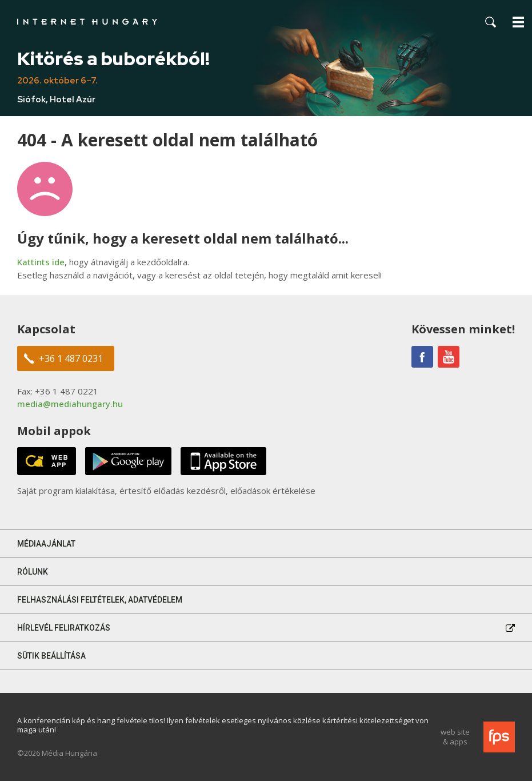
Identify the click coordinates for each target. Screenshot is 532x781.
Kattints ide (41, 262)
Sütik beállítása (51, 656)
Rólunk (33, 572)
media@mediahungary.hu (70, 404)
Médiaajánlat (46, 544)
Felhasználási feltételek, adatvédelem (100, 600)
